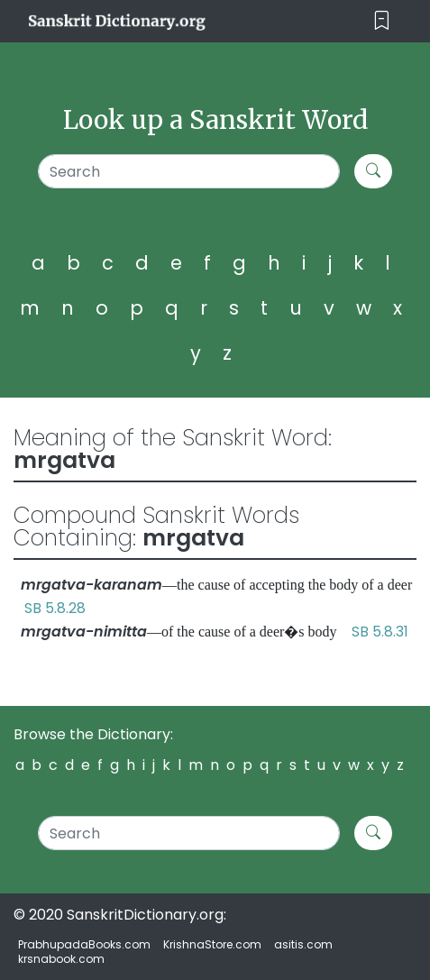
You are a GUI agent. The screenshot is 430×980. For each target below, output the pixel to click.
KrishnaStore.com (212, 944)
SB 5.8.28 (55, 608)
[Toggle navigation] (382, 21)
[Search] (189, 171)
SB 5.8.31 (380, 632)
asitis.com (303, 944)
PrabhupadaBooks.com (84, 944)
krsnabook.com (61, 959)
